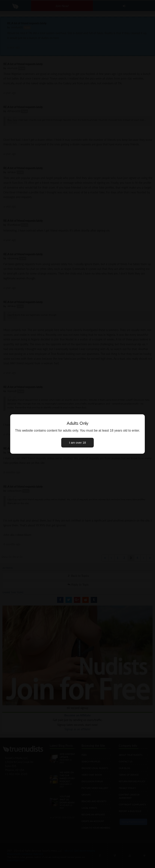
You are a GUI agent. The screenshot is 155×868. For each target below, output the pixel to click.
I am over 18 (77, 443)
